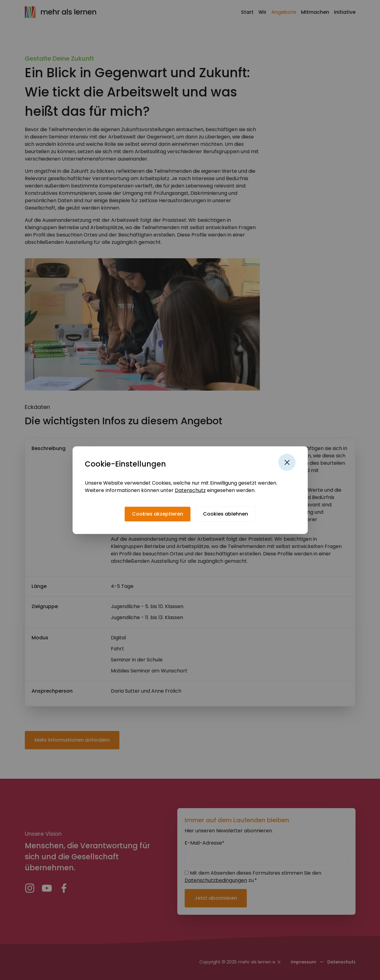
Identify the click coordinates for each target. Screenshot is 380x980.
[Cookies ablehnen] (226, 514)
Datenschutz (190, 490)
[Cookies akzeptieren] (158, 514)
